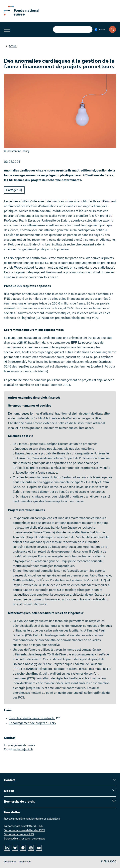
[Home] (26, 15)
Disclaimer (10, 862)
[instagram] (31, 848)
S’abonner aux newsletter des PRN (24, 831)
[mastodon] (23, 848)
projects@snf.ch (23, 750)
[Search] (113, 29)
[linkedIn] (7, 848)
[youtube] (39, 848)
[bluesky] (15, 848)
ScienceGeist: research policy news (25, 839)
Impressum (25, 862)
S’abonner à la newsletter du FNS (23, 826)
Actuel (11, 46)
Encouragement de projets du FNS (32, 723)
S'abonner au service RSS (19, 835)
